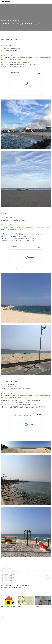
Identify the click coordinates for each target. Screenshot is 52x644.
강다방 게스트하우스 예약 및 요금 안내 (9, 599)
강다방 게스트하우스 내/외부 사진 (8, 598)
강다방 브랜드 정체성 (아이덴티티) (8, 593)
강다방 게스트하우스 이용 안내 (7, 596)
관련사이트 (3, 637)
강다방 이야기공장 (6, 2)
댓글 (2, 631)
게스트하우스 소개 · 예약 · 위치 (20, 591)
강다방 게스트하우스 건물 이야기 (8, 595)
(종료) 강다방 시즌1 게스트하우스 (8, 591)
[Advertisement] (26, 571)
